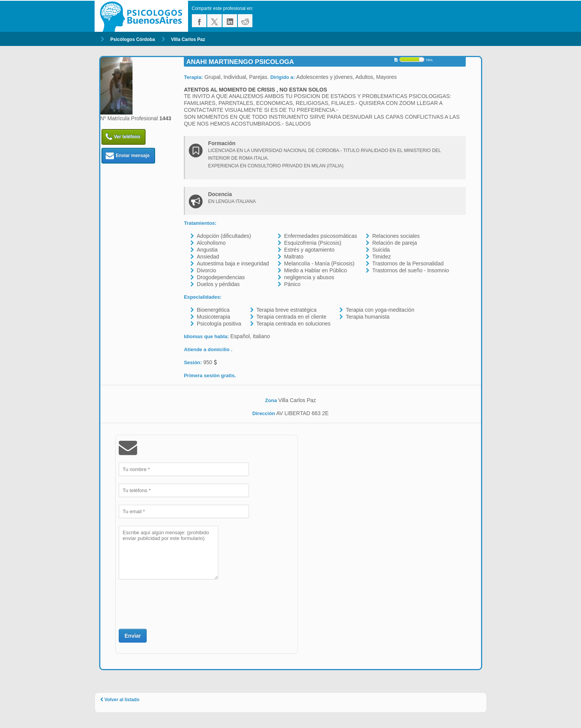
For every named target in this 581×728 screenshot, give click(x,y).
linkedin (230, 21)
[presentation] (177, 603)
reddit (245, 21)
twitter (214, 21)
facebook (199, 21)
